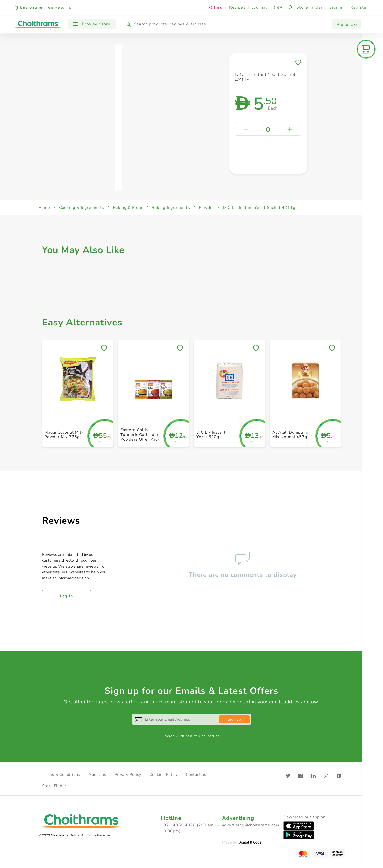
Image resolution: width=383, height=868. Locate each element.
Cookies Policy (164, 775)
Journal (260, 7)
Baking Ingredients (171, 208)
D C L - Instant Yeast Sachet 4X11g (259, 208)
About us (97, 775)
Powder (207, 208)
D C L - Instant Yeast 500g (211, 435)
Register (359, 7)
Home (44, 208)
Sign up (234, 719)
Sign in (337, 7)
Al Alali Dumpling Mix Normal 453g (290, 435)
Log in (66, 596)
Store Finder (54, 786)
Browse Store (92, 24)
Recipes (237, 7)
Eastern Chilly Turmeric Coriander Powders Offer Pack (140, 434)
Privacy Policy (128, 775)
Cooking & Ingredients (82, 208)
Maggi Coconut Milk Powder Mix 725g (64, 435)
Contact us (196, 775)
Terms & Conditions (61, 775)
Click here (184, 736)
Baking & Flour (128, 208)
